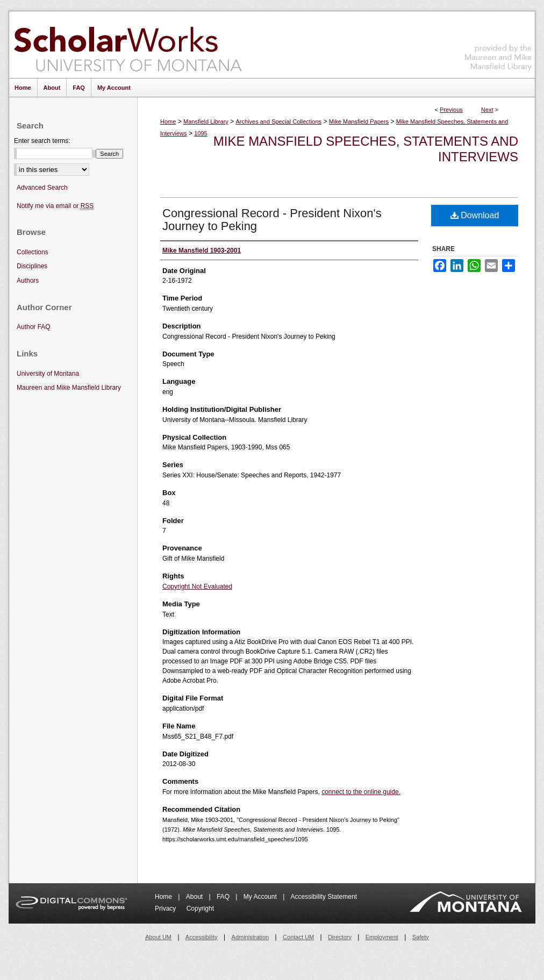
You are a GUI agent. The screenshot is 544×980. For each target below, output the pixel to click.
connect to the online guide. (361, 792)
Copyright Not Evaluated (197, 586)
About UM (158, 937)
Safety (421, 937)
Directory (340, 937)
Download (475, 215)
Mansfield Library (206, 121)
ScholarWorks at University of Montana (128, 45)
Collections (33, 252)
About (195, 897)
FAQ (224, 897)
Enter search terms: (42, 141)
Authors (28, 281)
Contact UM (298, 937)
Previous (451, 110)
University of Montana (48, 374)
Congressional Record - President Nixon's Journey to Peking (272, 220)
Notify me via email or (55, 206)
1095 (201, 133)
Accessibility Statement (324, 897)
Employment (382, 937)
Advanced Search (42, 188)
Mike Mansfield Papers (359, 121)
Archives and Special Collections (279, 121)
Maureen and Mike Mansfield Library (498, 43)
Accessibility (202, 937)
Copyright (200, 909)
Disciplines (32, 266)
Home (168, 121)
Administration (250, 937)
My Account (261, 897)
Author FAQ (34, 327)
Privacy (166, 909)
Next (487, 110)
